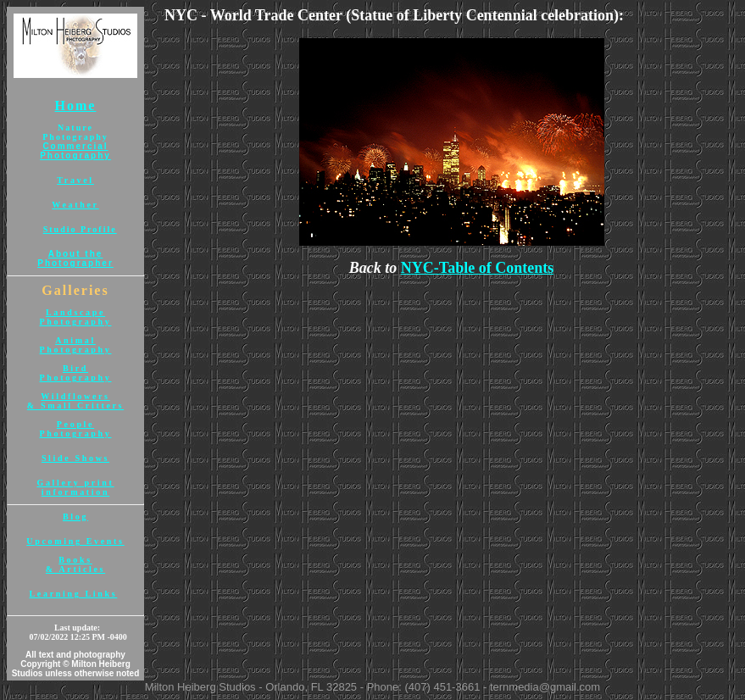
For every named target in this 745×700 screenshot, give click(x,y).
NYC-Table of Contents (477, 268)
